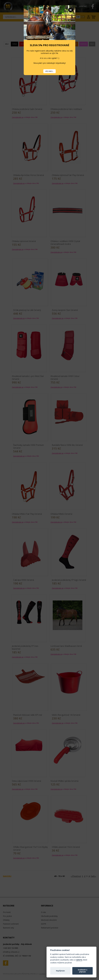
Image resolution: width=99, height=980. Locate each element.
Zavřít (71, 10)
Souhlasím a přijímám (82, 971)
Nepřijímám (60, 971)
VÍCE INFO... (49, 71)
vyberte (79, 960)
